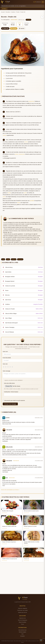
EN (43, 2)
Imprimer (22, 28)
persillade (32, 201)
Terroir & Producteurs (23, 620)
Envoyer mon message (10, 404)
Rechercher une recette (23, 610)
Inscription (23, 636)
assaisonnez (31, 101)
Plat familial (20, 259)
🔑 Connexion (38, 2)
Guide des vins (23, 618)
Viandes (13, 12)
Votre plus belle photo (9, 383)
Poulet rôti (14, 259)
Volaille (8, 259)
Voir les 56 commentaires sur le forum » (10, 490)
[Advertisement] (23, 253)
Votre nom (5, 351)
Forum (23, 624)
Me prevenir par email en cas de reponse (14, 400)
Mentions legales (22, 632)
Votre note (5, 364)
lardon (9, 193)
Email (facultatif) (7, 358)
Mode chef (5, 28)
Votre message (6, 371)
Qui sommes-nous (22, 630)
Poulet (18, 12)
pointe (25, 193)
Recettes (8, 12)
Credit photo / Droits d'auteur (11, 392)
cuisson (4, 135)
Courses (14, 28)
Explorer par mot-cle (22, 612)
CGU (23, 634)
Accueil (3, 12)
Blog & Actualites (22, 622)
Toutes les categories (23, 608)
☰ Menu (4, 9)
